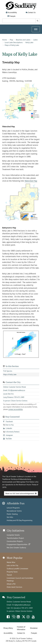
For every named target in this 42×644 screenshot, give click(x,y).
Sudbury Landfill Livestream (17, 569)
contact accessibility (15, 409)
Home (5, 40)
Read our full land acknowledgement (20, 493)
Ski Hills (10, 517)
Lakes (35, 40)
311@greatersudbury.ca (21, 605)
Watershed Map (31, 181)
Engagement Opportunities (19, 544)
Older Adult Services (14, 587)
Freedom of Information (21, 628)
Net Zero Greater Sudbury (16, 548)
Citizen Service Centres (24, 611)
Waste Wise (11, 562)
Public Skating (12, 514)
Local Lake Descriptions (14, 42)
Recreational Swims (14, 511)
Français (12, 16)
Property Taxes (12, 572)
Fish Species (8, 371)
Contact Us (32, 12)
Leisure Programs (13, 508)
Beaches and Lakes (23, 40)
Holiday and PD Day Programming (20, 520)
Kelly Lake (29, 42)
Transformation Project (15, 538)
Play (11, 40)
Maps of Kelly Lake (12, 45)
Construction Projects (15, 541)
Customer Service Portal (22, 602)
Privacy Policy (8, 628)
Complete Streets (13, 535)
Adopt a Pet (11, 584)
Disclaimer (34, 628)
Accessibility (12, 12)
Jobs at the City (12, 565)
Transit (9, 575)
